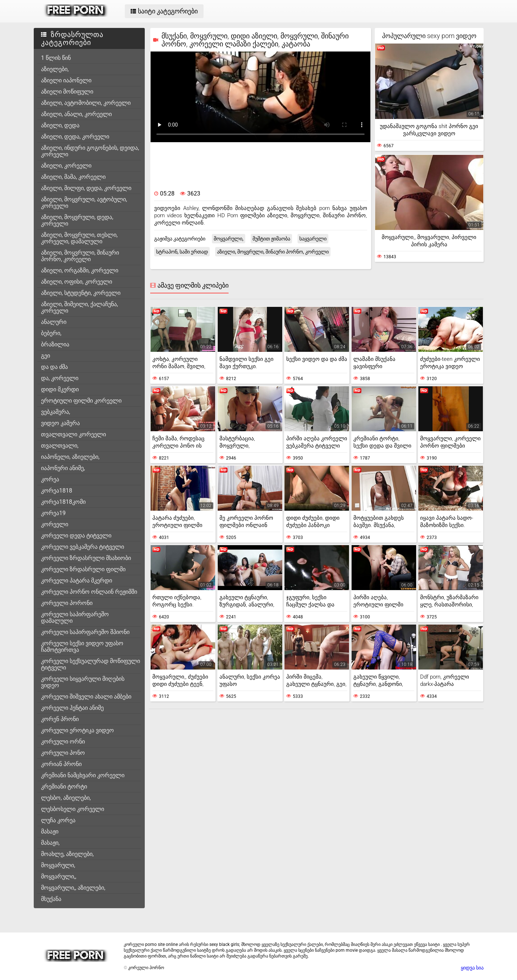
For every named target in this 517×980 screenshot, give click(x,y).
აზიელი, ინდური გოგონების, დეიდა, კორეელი (90, 151)
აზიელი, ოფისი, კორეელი (77, 282)
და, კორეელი (60, 378)
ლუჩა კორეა (58, 820)
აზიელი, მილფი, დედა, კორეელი (86, 188)
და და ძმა (54, 367)
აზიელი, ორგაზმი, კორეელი (80, 270)
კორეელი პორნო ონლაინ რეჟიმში (89, 592)
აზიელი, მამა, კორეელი (73, 177)
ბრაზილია (55, 344)
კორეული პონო (63, 753)
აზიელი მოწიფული (67, 92)
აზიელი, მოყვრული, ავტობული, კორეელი (84, 203)
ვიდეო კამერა (60, 423)
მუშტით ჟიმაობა (271, 239)
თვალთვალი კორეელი (73, 434)
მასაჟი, (50, 843)
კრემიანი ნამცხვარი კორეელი (83, 775)
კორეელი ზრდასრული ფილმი (83, 569)
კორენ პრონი (60, 719)
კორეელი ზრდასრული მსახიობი (86, 558)
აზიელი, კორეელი (66, 166)
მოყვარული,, (59, 876)
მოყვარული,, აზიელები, (73, 888)
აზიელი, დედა (60, 125)
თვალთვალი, (60, 446)
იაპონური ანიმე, (63, 468)
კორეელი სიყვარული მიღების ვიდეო (83, 682)
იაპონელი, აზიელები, (70, 457)
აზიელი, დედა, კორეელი (75, 137)
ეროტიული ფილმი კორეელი (81, 401)
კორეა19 (53, 513)
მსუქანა (51, 899)
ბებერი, (51, 333)
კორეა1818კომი (63, 502)
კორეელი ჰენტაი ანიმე (72, 708)
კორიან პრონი (61, 764)
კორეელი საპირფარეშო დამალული (75, 617)
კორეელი (55, 524)
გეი (46, 356)
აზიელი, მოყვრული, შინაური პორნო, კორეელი (80, 256)
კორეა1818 (57, 491)
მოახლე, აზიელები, (67, 854)
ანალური (54, 322)
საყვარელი (313, 239)
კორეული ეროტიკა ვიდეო (77, 730)
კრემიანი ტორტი (64, 787)
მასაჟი (50, 831)
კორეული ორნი (63, 742)
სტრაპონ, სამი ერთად (182, 252)
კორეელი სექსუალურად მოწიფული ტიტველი (91, 664)
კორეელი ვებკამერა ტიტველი (83, 547)
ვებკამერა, (56, 412)
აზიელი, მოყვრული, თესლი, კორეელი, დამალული (79, 238)
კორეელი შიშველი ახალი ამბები (86, 697)
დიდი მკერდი (60, 389)
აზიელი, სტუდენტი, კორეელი (81, 293)
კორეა (50, 479)
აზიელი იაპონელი (66, 80)
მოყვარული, (58, 865)
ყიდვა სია (472, 968)
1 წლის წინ (56, 58)
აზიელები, (55, 69)
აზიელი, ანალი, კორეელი (76, 114)
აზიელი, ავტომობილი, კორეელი (86, 103)
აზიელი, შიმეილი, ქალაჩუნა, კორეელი (79, 307)
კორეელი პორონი (67, 603)
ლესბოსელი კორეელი (73, 809)
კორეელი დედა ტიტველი (76, 536)
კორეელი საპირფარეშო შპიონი (85, 632)
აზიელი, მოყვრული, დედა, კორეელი (77, 220)
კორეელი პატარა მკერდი (77, 580)
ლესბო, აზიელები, (66, 798)
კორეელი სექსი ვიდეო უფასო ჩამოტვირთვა (82, 647)
